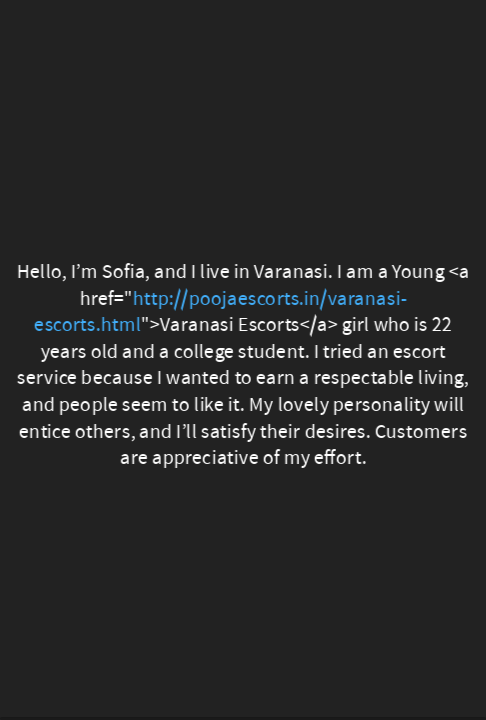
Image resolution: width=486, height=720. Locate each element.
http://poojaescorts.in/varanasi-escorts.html (220, 311)
